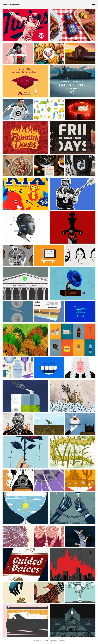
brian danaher (12, 5)
